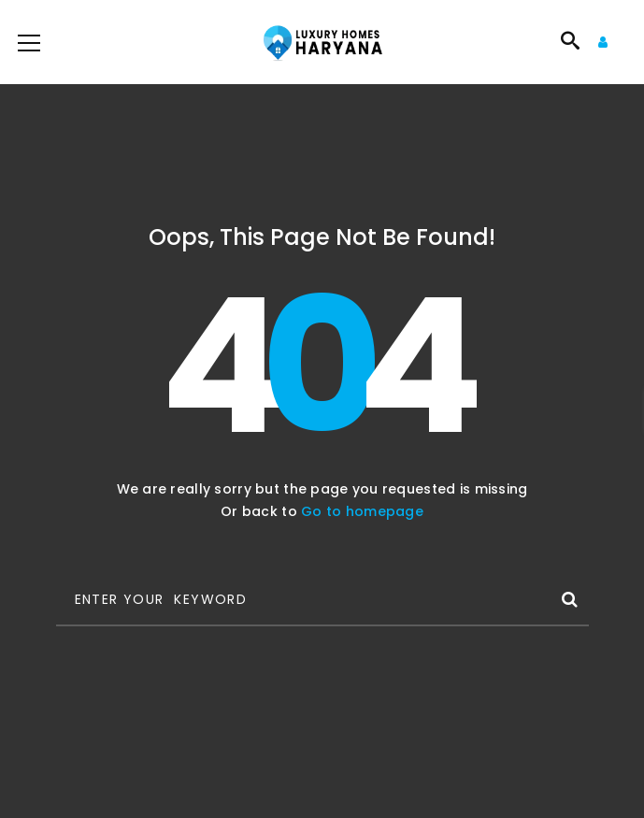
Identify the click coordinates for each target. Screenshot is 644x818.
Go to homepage (362, 511)
